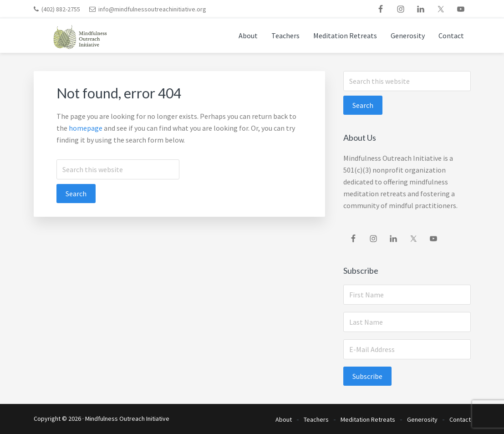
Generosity (422, 419)
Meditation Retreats (368, 419)
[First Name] (407, 295)
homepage (86, 128)
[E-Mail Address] (407, 349)
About (284, 419)
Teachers (316, 419)
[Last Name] (407, 322)
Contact (460, 419)
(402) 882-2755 (61, 9)
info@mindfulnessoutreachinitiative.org (152, 9)
